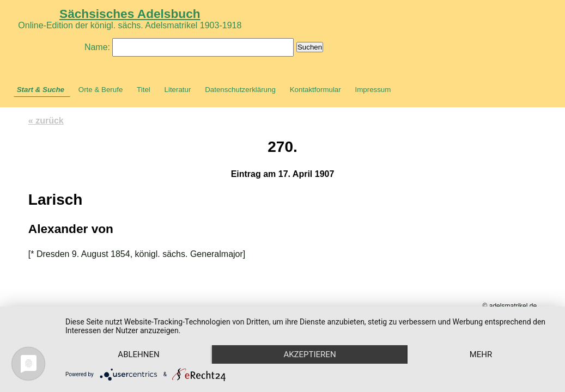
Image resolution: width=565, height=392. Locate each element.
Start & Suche (41, 90)
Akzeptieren (309, 354)
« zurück (46, 121)
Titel (144, 90)
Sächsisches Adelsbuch (130, 14)
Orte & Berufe (101, 90)
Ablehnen (138, 354)
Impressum (373, 90)
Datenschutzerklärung (240, 90)
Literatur (178, 90)
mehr (481, 354)
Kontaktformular (315, 90)
